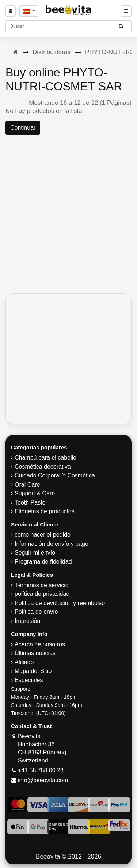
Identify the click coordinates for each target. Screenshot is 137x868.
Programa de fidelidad (43, 562)
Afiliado (24, 662)
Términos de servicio (42, 585)
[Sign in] (11, 11)
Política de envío (36, 612)
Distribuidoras (52, 52)
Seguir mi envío (35, 553)
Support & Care (35, 493)
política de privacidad (42, 594)
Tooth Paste (30, 502)
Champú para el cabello (45, 458)
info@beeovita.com (43, 780)
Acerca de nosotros (40, 644)
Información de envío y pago (52, 544)
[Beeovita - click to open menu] (126, 11)
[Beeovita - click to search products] (121, 26)
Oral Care (27, 485)
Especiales (29, 680)
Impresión (27, 621)
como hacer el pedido (43, 535)
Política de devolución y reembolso (60, 603)
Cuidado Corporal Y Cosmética (55, 475)
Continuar (23, 128)
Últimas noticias (35, 653)
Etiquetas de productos (45, 511)
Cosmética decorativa (43, 467)
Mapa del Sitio (33, 671)
